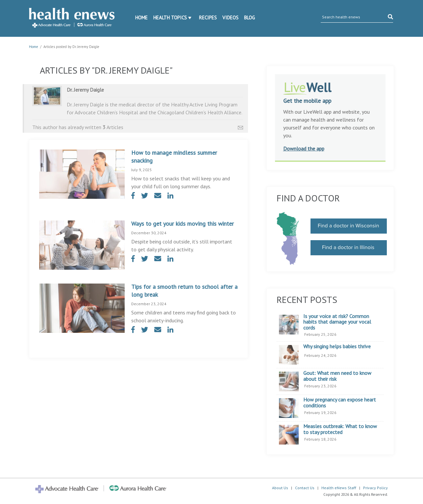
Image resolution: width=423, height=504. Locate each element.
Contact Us (305, 488)
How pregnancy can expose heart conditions (340, 403)
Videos (230, 18)
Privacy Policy (375, 488)
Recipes (208, 18)
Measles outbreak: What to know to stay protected (340, 429)
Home (141, 18)
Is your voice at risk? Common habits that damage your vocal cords (337, 322)
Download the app (304, 149)
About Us (280, 488)
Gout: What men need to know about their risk (337, 376)
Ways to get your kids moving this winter (183, 224)
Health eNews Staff (339, 488)
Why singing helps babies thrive (337, 347)
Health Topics (170, 18)
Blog (249, 18)
